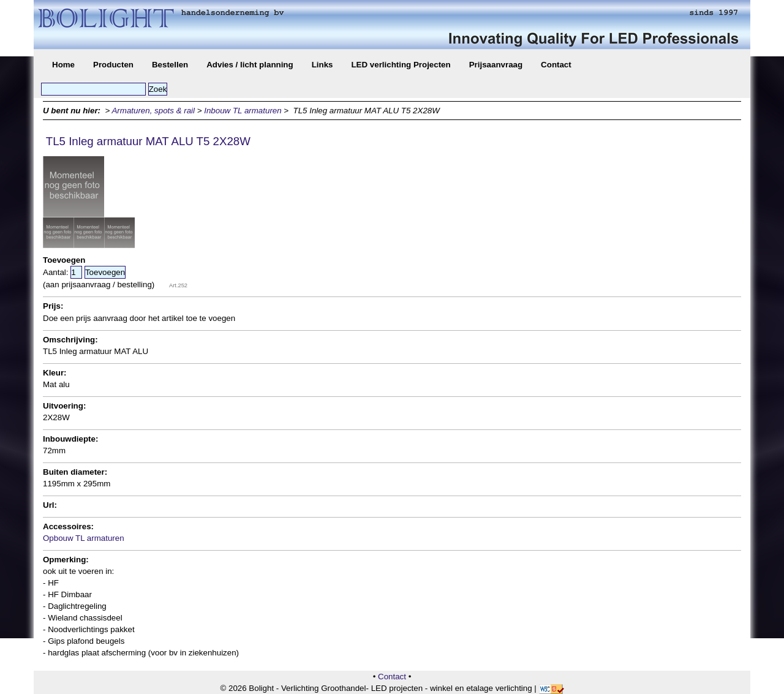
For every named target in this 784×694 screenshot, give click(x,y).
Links (322, 65)
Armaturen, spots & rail (153, 111)
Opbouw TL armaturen (84, 538)
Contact (556, 65)
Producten (113, 65)
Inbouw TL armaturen (243, 111)
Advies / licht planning (250, 65)
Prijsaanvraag (496, 65)
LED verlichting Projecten (401, 65)
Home (63, 65)
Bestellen (170, 65)
